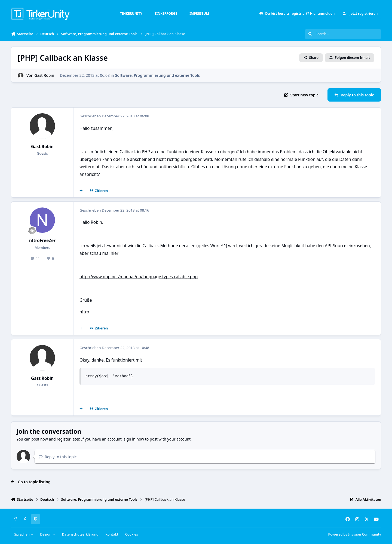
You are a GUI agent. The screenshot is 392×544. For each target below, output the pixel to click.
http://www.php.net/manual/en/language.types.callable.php (139, 277)
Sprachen (24, 534)
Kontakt (112, 534)
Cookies (132, 534)
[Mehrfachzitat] (81, 191)
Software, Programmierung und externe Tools (158, 75)
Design (48, 534)
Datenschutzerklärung (80, 534)
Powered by (355, 534)
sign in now (134, 439)
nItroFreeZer (42, 241)
